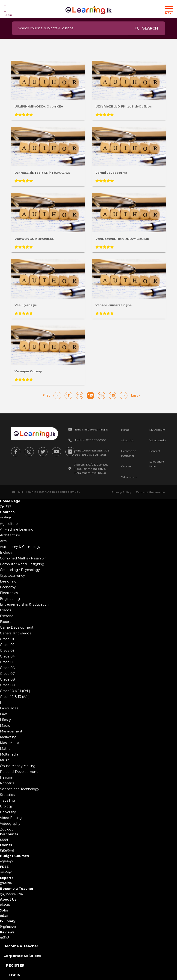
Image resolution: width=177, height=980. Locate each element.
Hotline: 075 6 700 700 (91, 440)
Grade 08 (7, 679)
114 (102, 395)
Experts (6, 622)
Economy (8, 587)
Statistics (7, 795)
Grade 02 (7, 645)
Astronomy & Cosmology (20, 547)
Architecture (10, 535)
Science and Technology (20, 789)
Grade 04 (7, 656)
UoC (77, 492)
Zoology (7, 829)
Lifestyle (7, 720)
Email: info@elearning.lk (91, 429)
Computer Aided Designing (22, 564)
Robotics (7, 783)
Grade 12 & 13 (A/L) (15, 697)
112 (79, 395)
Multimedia (9, 754)
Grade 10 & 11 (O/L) (15, 691)
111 (68, 395)
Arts (3, 541)
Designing (8, 581)
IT (1, 702)
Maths (5, 749)
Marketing (8, 737)
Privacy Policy (121, 492)
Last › (135, 395)
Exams (5, 610)
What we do (157, 440)
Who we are (129, 477)
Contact (155, 451)
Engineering (10, 599)
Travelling (7, 801)
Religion (7, 777)
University (8, 812)
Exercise (7, 616)
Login (15, 975)
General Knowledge (16, 633)
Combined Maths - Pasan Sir (23, 558)
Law (3, 714)
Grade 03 (7, 651)
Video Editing (11, 818)
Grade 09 (7, 685)
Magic (5, 726)
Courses (126, 466)
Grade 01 (7, 639)
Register (15, 965)
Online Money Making (18, 766)
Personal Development (19, 772)
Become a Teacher (21, 946)
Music (5, 760)
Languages (9, 708)
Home (125, 430)
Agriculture (9, 524)
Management (11, 731)
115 (113, 395)
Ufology (6, 806)
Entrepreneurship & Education (24, 604)
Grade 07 (7, 674)
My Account (157, 430)
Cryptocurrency (12, 576)
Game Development (17, 627)
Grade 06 (7, 668)
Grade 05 (7, 662)
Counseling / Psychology (20, 570)
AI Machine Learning (17, 529)
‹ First (45, 395)
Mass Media (10, 743)
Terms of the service (150, 492)
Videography (10, 824)
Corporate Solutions (22, 956)
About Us (127, 440)
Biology (6, 553)
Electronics (9, 593)
